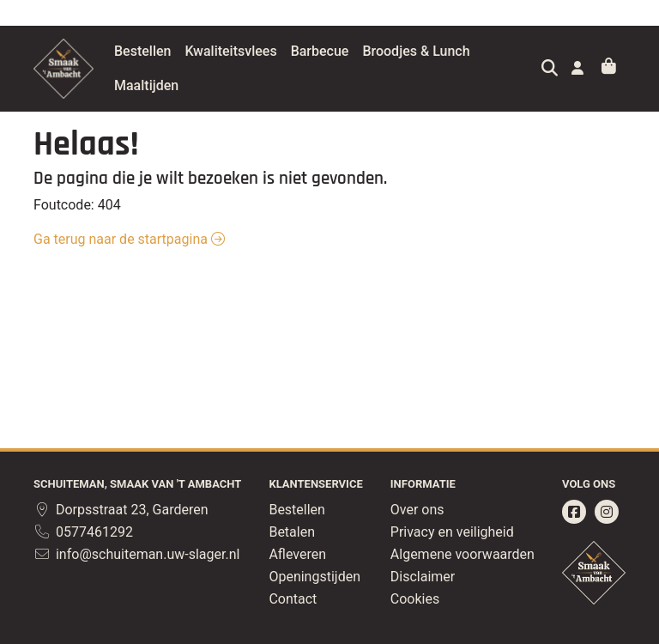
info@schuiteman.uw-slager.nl (136, 554)
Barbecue (363, 51)
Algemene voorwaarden (463, 554)
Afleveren (297, 554)
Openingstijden (314, 577)
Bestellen (185, 51)
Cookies (415, 599)
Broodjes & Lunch (459, 51)
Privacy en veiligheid (452, 532)
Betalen (292, 532)
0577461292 (83, 532)
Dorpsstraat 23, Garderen (121, 510)
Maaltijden (189, 85)
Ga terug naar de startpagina (129, 239)
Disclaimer (423, 577)
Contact (293, 599)
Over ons (417, 510)
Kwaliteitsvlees (273, 51)
